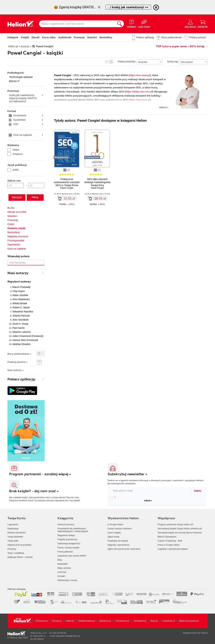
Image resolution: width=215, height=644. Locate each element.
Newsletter (63, 564)
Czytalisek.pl (169, 621)
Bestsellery (106, 37)
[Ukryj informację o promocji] (156, 7)
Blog (60, 560)
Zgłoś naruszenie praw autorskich (124, 549)
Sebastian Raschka (23, 312)
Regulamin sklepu (66, 535)
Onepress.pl (42, 621)
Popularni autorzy (19, 282)
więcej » (148, 501)
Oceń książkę (114, 533)
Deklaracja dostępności (69, 543)
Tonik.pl (204, 633)
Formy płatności (65, 552)
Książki (25, 37)
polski (13, 170)
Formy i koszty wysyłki (68, 548)
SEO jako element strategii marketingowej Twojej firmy (97, 182)
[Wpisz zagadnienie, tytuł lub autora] (77, 24)
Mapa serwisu (64, 568)
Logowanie (13, 524)
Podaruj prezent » (17, 362)
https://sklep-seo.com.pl (139, 92)
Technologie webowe (21, 77)
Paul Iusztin (19, 328)
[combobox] (149, 62)
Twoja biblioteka (15, 537)
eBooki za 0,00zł (17, 212)
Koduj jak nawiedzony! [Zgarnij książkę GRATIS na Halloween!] (26, 98)
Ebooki (36, 37)
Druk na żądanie (28, 135)
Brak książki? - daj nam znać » (34, 491)
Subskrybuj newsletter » (127, 474)
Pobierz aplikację (145, 37)
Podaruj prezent (198, 37)
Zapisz (198, 491)
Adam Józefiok (20, 295)
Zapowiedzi (14, 244)
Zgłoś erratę (113, 537)
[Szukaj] (120, 24)
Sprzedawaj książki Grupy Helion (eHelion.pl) (180, 529)
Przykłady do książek (118, 541)
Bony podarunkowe (172, 37)
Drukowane (28, 115)
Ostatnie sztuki (17, 228)
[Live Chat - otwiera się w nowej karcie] (144, 24)
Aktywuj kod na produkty (19, 545)
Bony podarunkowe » (19, 354)
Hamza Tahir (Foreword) (25, 340)
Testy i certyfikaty (16, 553)
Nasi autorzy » (16, 370)
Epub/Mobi (28, 120)
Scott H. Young (20, 324)
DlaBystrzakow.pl (87, 621)
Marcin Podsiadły (22, 287)
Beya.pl (154, 621)
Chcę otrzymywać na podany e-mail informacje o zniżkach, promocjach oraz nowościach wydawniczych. (145, 499)
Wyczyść (17, 197)
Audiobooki (65, 37)
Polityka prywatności (68, 539)
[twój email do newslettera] (150, 491)
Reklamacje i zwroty (67, 580)
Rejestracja (13, 529)
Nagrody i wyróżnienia (118, 545)
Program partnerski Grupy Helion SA (176, 524)
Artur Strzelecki (21, 320)
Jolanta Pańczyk (21, 316)
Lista (106, 62)
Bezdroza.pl (105, 621)
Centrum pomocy (66, 524)
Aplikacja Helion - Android (20, 557)
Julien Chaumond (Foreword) (28, 336)
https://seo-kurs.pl (140, 100)
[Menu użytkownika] (190, 24)
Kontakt (61, 576)
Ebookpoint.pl (122, 621)
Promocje (79, 37)
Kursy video (49, 37)
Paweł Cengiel (67, 188)
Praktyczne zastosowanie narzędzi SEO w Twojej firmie (67, 182)
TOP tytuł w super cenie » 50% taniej (180, 46)
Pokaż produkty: (127, 61)
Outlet (11, 224)
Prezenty (12, 549)
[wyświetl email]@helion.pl (68, 636)
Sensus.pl (57, 621)
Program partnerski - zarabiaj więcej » (40, 474)
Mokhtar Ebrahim (22, 344)
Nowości (92, 37)
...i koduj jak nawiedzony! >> (128, 7)
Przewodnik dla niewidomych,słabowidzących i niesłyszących (73, 530)
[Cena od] (16, 185)
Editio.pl (70, 621)
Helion (13, 150)
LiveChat (62, 572)
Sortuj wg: (173, 61)
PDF (28, 124)
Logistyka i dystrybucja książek (173, 549)
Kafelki (111, 62)
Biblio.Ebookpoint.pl (189, 621)
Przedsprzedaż (16, 240)
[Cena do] (36, 185)
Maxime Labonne (22, 332)
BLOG (11, 208)
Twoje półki (13, 541)
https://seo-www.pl (140, 75)
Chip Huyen (19, 291)
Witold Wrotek (20, 303)
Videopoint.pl (140, 621)
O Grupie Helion (115, 524)
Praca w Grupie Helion (169, 545)
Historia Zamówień (17, 533)
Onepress (15, 154)
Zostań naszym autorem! (120, 529)
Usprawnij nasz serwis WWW (72, 556)
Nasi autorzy (18, 273)
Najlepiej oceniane (18, 236)
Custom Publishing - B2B (170, 541)
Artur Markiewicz (21, 299)
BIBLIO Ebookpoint (167, 537)
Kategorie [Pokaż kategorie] (13, 37)
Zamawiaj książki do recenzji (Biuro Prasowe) (180, 533)
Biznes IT (15, 81)
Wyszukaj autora (18, 256)
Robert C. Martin (21, 307)
